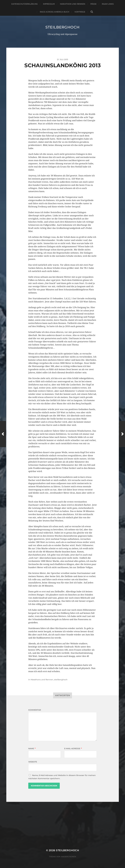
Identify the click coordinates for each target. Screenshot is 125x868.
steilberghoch (62, 27)
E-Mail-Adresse (73, 749)
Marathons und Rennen (42, 680)
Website (33, 762)
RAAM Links (108, 4)
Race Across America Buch (55, 12)
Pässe (93, 4)
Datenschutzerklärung (25, 4)
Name (32, 749)
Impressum (49, 4)
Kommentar (35, 710)
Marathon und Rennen (73, 4)
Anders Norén (68, 857)
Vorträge (80, 12)
